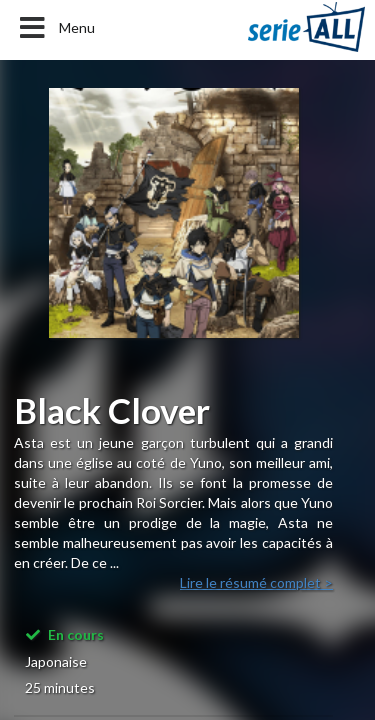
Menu (55, 28)
